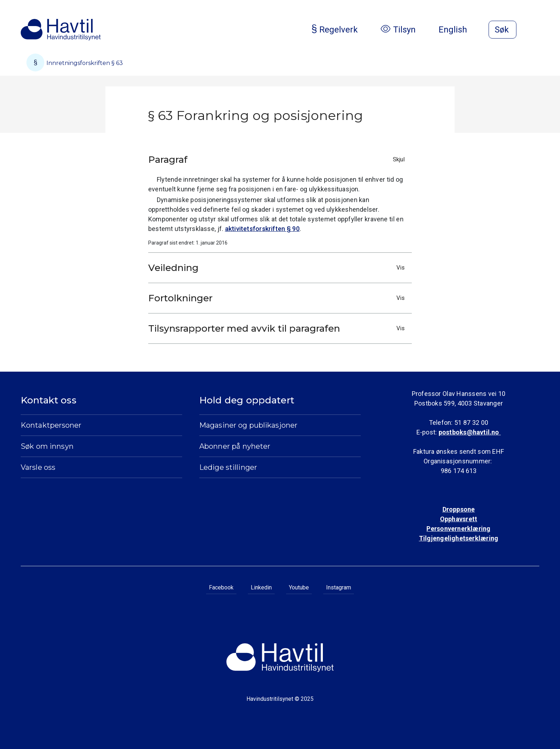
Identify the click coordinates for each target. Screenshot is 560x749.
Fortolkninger (278, 298)
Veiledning (278, 268)
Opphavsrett (459, 519)
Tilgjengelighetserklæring (459, 538)
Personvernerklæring (458, 529)
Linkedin (261, 587)
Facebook (221, 587)
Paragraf (278, 160)
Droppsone (459, 509)
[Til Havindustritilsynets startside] (61, 30)
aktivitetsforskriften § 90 (262, 229)
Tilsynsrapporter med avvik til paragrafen (278, 328)
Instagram (339, 587)
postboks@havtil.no (470, 432)
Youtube (299, 587)
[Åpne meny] (535, 30)
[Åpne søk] (502, 30)
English (459, 30)
